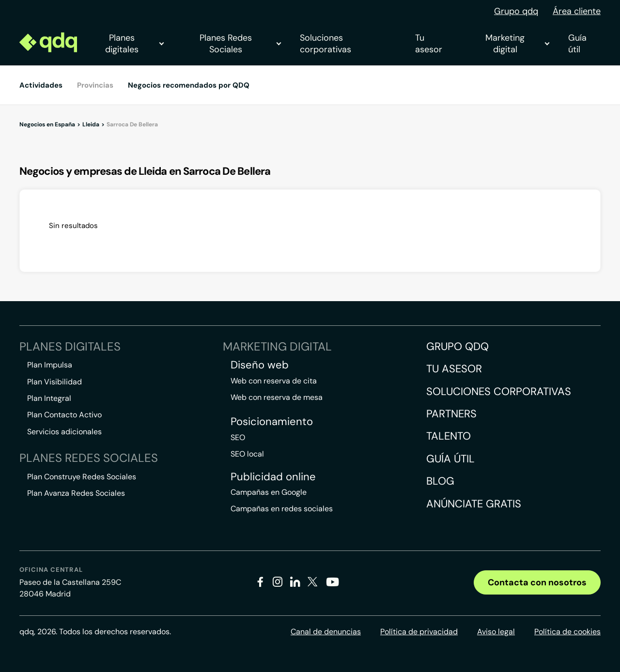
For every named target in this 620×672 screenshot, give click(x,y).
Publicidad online (273, 477)
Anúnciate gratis (474, 504)
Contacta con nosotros (537, 582)
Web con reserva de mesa (277, 397)
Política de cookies (567, 632)
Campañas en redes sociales (282, 509)
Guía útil (577, 44)
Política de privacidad (419, 632)
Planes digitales (134, 44)
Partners (451, 414)
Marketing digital (517, 44)
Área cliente (577, 11)
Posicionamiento (272, 422)
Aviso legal (496, 632)
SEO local (247, 454)
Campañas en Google (269, 492)
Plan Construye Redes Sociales (82, 477)
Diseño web (260, 365)
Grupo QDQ (457, 346)
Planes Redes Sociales (240, 44)
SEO (238, 437)
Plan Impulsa (50, 365)
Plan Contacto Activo (64, 415)
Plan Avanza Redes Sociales (76, 493)
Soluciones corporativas (325, 44)
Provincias (95, 85)
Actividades (41, 85)
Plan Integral (49, 398)
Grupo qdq (516, 11)
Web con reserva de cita (274, 381)
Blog (440, 481)
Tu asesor (429, 44)
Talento (449, 436)
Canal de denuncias (326, 632)
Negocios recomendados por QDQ (189, 85)
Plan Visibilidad (54, 382)
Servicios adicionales (64, 432)
